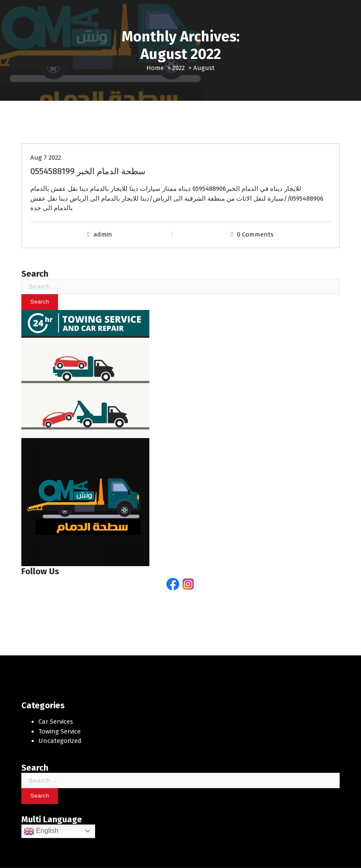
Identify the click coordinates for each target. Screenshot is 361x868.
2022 (179, 68)
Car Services (56, 722)
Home (155, 68)
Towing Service (60, 731)
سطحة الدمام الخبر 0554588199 (88, 171)
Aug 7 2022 (46, 158)
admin (103, 234)
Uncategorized (60, 741)
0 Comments (255, 234)
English (41, 831)
